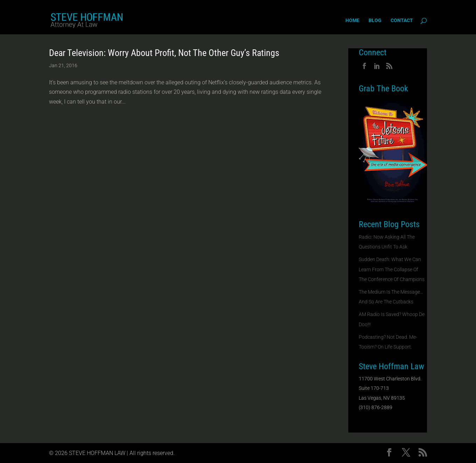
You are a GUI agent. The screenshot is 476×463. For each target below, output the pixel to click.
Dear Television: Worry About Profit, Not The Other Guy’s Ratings (164, 53)
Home (352, 20)
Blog (375, 20)
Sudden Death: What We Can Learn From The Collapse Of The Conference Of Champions (392, 269)
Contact (402, 20)
